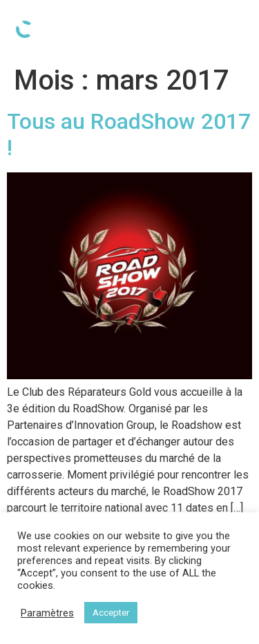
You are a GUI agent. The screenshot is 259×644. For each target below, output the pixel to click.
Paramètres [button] (47, 613)
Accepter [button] (111, 613)
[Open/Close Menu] (234, 29)
